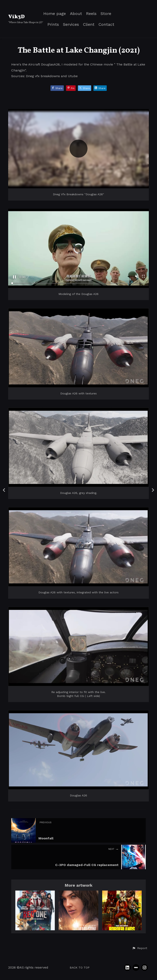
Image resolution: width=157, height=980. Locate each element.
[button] (140, 948)
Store (106, 14)
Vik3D (16, 17)
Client (89, 24)
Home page (55, 14)
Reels (91, 14)
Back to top (80, 968)
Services (71, 24)
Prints (53, 24)
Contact (106, 24)
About (76, 14)
